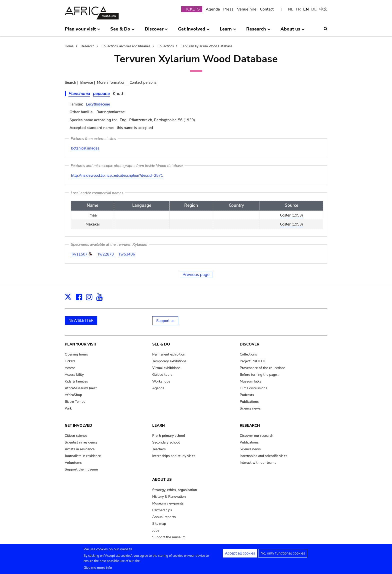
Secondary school (166, 442)
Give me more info (98, 569)
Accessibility (74, 375)
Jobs (156, 530)
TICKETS (192, 9)
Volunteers (73, 463)
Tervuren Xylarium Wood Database (207, 46)
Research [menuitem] (258, 31)
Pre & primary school (169, 436)
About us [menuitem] (293, 31)
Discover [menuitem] (156, 31)
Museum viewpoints (168, 503)
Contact (267, 9)
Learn (158, 425)
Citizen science (76, 436)
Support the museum (81, 469)
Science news (250, 408)
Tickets (70, 361)
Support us (165, 321)
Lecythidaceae (98, 104)
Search (70, 82)
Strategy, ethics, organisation (175, 490)
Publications (249, 402)
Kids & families (76, 381)
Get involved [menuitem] (194, 31)
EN (306, 9)
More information (111, 82)
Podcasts (247, 395)
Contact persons (143, 82)
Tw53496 (127, 254)
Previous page (196, 275)
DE (314, 9)
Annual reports (164, 517)
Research (87, 46)
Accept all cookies (240, 555)
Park (68, 408)
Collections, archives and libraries (126, 46)
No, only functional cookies (283, 555)
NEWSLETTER (81, 320)
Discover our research (256, 436)
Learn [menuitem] (228, 31)
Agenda (213, 9)
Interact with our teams (258, 463)
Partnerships (162, 510)
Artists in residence (80, 449)
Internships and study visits (174, 456)
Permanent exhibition (169, 354)
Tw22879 (106, 254)
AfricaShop (73, 395)
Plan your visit (81, 344)
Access (70, 368)
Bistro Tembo (75, 402)
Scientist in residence (81, 442)
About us (162, 479)
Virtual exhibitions (166, 368)
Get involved (78, 425)
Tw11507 (80, 254)
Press (228, 9)
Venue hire (247, 9)
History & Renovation (169, 497)
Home (69, 46)
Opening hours (76, 354)
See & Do (161, 344)
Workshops (161, 381)
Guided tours (162, 375)
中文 (323, 9)
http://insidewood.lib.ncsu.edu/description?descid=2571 (117, 175)
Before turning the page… (259, 375)
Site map (159, 524)
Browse (87, 82)
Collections (166, 46)
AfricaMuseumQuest (81, 388)
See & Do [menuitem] (122, 31)
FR (298, 9)
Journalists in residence (83, 456)
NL (291, 9)
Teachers (159, 449)
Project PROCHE (253, 361)
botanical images (85, 148)
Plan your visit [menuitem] (82, 31)
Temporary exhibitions (169, 361)
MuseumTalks (250, 381)
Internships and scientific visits (263, 456)
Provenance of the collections (263, 368)
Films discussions (253, 388)
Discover (249, 344)
